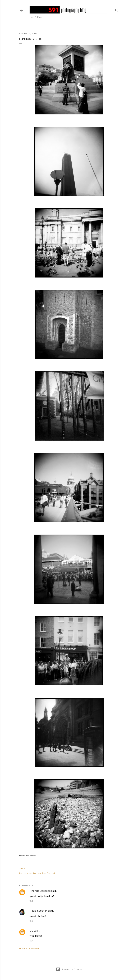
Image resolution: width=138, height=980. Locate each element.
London (37, 873)
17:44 (32, 941)
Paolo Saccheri (38, 911)
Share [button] (22, 868)
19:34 (32, 921)
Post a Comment (29, 949)
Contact (37, 17)
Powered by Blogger (69, 969)
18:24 (32, 901)
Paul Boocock (49, 873)
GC (31, 931)
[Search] (117, 10)
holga (29, 873)
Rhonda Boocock (40, 891)
